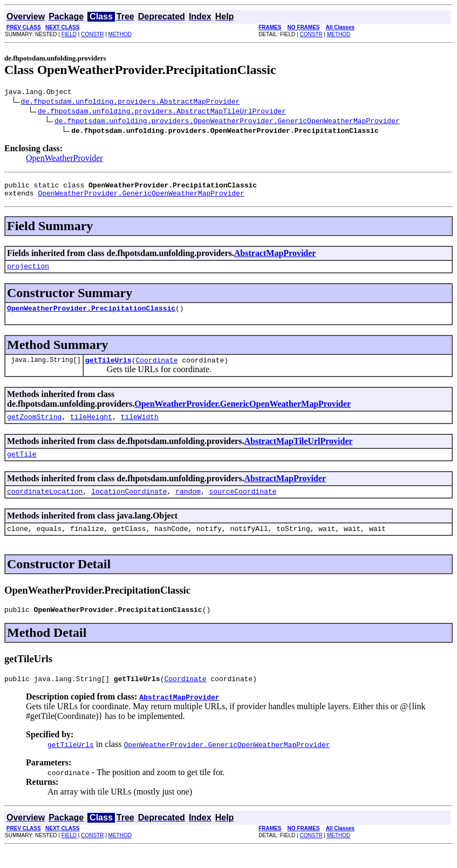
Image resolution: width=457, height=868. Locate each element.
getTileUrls (108, 369)
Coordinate (156, 369)
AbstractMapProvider (275, 258)
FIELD (69, 34)
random (188, 506)
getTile (22, 467)
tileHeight (91, 428)
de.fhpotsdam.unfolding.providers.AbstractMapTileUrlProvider (162, 112)
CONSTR (92, 34)
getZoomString (34, 428)
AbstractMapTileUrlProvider (298, 452)
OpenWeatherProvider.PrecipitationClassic (91, 316)
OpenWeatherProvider (64, 160)
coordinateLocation (45, 506)
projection (28, 272)
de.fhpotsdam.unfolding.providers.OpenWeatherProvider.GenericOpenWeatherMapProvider (227, 122)
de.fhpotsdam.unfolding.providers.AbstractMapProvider (131, 103)
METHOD (120, 34)
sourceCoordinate (243, 506)
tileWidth (140, 428)
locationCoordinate (129, 506)
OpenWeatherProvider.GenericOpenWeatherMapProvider (141, 198)
